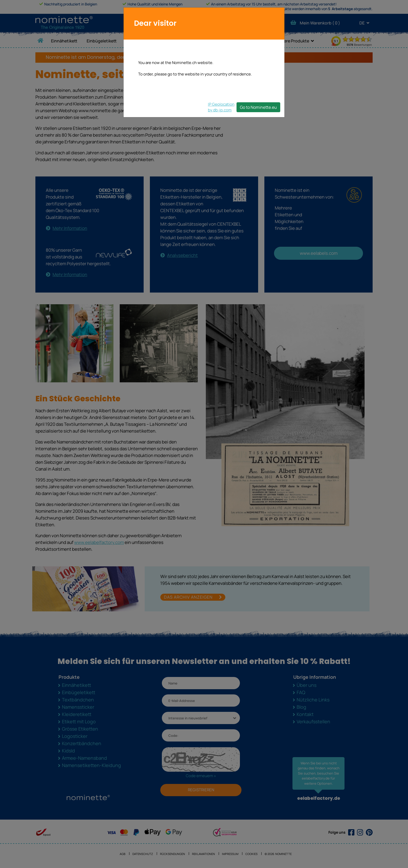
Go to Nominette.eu (258, 107)
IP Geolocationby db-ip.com (221, 107)
